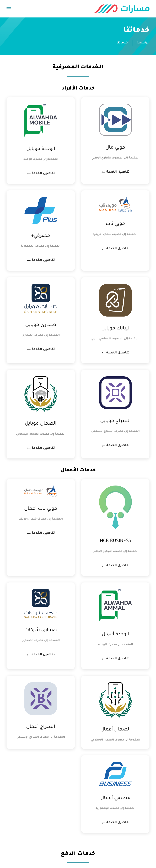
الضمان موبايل (41, 424)
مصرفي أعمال (115, 798)
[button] (9, 9)
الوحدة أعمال (115, 635)
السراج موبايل (115, 421)
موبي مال (115, 148)
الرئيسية (143, 43)
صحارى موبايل (41, 325)
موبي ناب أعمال (41, 509)
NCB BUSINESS (115, 541)
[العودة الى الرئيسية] (122, 9)
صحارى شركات (41, 630)
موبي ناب (115, 224)
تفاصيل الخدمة (118, 172)
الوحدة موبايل (41, 149)
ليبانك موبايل (115, 329)
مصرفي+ (41, 236)
